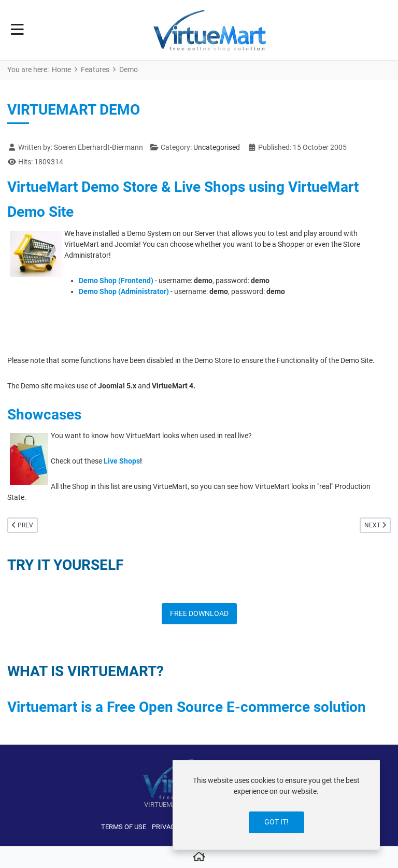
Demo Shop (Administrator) (124, 291)
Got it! (276, 822)
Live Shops (122, 461)
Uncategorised (217, 147)
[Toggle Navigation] (17, 30)
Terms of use (124, 827)
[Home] (199, 858)
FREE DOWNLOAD (199, 613)
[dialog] (276, 805)
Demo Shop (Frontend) (116, 281)
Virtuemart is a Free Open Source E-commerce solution (187, 707)
